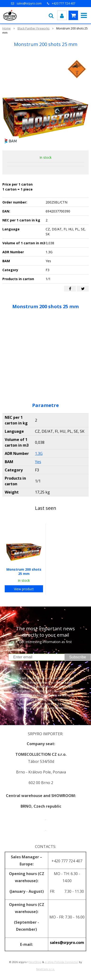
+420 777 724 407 (64, 3)
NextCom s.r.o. (45, 969)
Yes (38, 462)
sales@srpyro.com (29, 3)
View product (24, 589)
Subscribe (78, 657)
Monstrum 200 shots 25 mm (24, 571)
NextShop (35, 962)
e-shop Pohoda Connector (62, 962)
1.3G (39, 453)
